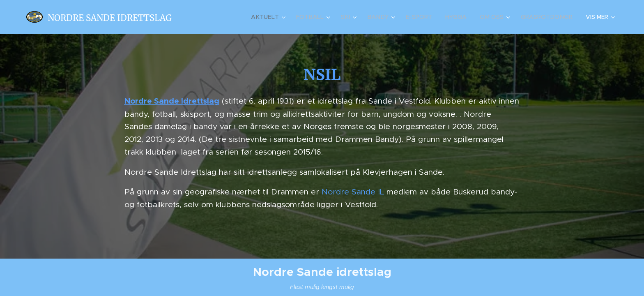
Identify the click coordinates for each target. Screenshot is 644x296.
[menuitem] (275, 17)
